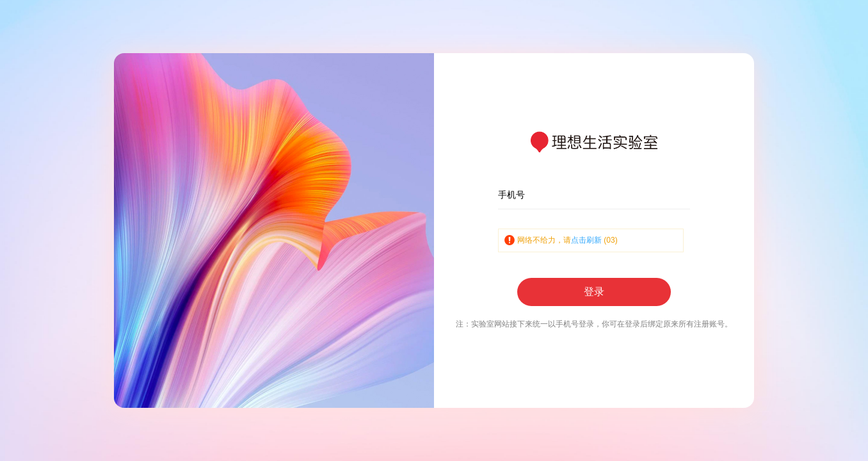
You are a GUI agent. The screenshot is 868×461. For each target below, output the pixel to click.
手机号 (511, 195)
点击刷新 (586, 240)
